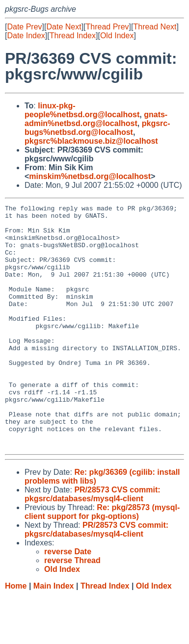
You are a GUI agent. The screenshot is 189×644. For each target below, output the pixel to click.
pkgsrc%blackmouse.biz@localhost (91, 141)
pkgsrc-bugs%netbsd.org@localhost (97, 128)
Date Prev (24, 27)
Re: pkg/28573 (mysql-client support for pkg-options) (102, 560)
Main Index (54, 634)
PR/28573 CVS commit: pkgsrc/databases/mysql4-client (93, 543)
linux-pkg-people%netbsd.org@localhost (82, 110)
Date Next (64, 27)
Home (16, 634)
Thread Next (155, 27)
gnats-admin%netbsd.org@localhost (96, 119)
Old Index (117, 36)
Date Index (26, 36)
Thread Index (73, 36)
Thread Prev (108, 27)
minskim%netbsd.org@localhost (90, 176)
